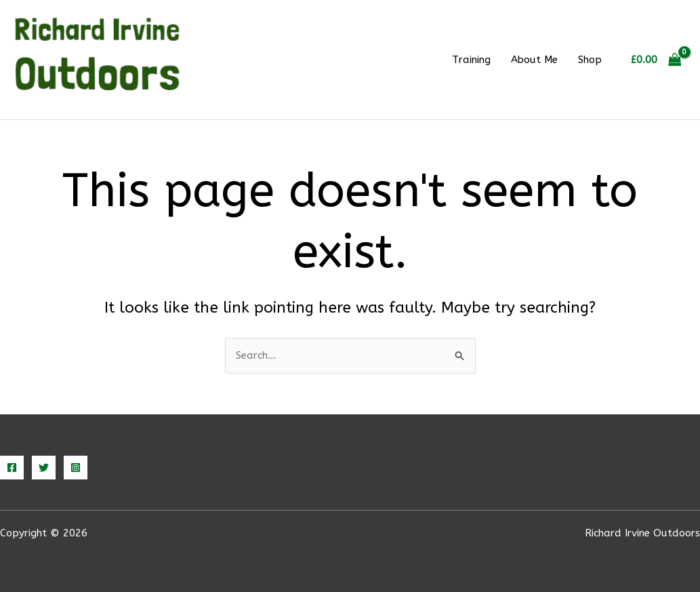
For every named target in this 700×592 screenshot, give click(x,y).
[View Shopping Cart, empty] (656, 60)
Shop (590, 60)
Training (471, 60)
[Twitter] (44, 468)
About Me (534, 60)
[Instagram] (76, 468)
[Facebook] (12, 468)
